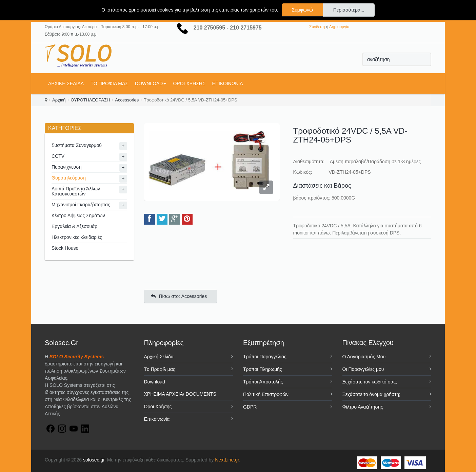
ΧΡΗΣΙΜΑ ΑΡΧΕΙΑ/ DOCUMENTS (180, 394)
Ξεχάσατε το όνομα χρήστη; (371, 394)
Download (151, 83)
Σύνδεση (317, 27)
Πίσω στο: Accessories (179, 296)
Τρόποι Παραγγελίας (265, 357)
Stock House (65, 248)
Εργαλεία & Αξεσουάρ (74, 226)
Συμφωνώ (302, 10)
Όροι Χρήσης (189, 83)
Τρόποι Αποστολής (263, 382)
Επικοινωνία (228, 83)
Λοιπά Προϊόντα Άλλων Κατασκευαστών (76, 191)
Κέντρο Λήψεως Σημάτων (78, 215)
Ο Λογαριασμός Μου (364, 357)
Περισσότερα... (349, 10)
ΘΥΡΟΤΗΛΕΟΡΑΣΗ (91, 100)
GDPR (250, 407)
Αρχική (59, 100)
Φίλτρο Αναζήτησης (363, 407)
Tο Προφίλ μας (109, 83)
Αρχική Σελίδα (66, 83)
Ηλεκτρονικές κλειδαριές (77, 237)
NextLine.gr (227, 460)
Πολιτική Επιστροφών (266, 394)
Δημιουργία (339, 27)
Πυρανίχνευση (67, 167)
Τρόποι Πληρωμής (263, 369)
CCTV (58, 156)
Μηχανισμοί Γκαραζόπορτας (81, 205)
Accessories (127, 100)
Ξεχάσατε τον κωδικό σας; (370, 382)
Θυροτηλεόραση (69, 178)
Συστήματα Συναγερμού (77, 145)
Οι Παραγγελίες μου (363, 369)
